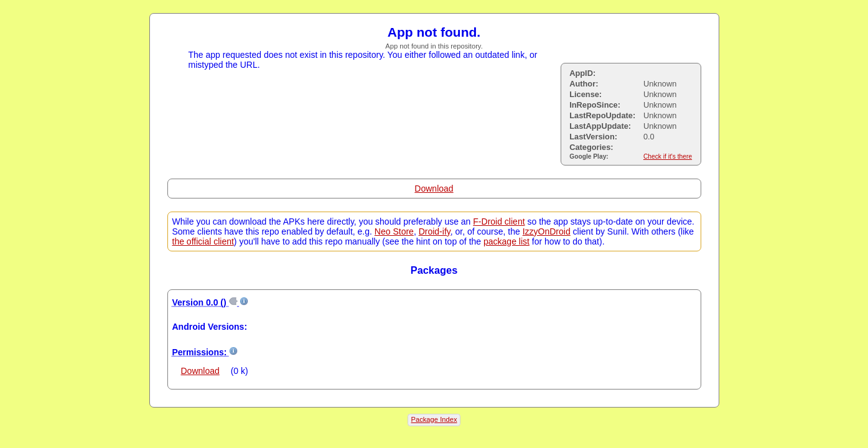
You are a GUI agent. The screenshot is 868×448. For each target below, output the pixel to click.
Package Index (434, 419)
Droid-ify (435, 231)
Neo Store (394, 231)
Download (434, 189)
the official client (203, 241)
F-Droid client (499, 222)
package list (506, 241)
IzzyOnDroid (547, 231)
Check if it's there (668, 156)
